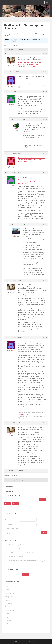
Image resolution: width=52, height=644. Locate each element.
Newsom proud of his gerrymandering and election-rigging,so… (25, 561)
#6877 (45, 423)
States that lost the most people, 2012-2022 (19, 553)
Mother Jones (9, 593)
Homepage (7, 34)
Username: (10, 487)
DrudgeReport (9, 597)
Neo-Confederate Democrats (14, 557)
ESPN (7, 624)
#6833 (45, 72)
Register (16, 504)
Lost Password (10, 534)
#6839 (45, 91)
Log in (7, 504)
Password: (10, 491)
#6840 (45, 119)
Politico (7, 614)
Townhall (8, 620)
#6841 (45, 153)
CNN (6, 586)
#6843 (45, 224)
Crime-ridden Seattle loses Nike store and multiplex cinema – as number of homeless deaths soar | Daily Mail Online (31, 64)
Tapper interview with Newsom (15, 549)
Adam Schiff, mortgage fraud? (15, 545)
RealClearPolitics (10, 610)
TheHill (7, 617)
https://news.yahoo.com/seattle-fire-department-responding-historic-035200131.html (29, 182)
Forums (14, 34)
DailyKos (8, 600)
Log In (42, 499)
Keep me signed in (14, 496)
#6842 (45, 172)
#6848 (45, 280)
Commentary (9, 603)
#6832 (45, 53)
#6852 (45, 337)
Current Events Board (23, 34)
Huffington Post (10, 607)
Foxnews (8, 590)
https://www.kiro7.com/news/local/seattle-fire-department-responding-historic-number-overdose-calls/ (32, 160)
